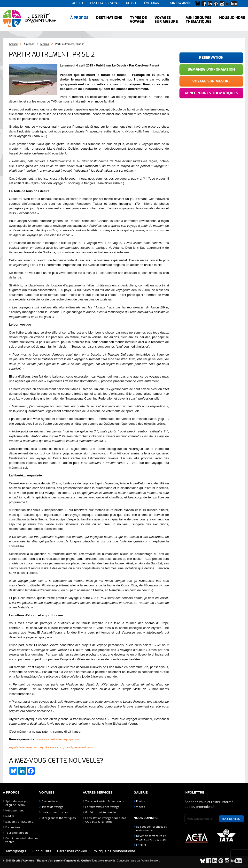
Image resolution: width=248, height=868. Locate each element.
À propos (79, 19)
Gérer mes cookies (72, 851)
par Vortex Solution (148, 861)
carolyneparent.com (79, 747)
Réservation (211, 58)
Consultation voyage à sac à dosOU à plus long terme (106, 820)
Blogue (132, 3)
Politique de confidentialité (114, 851)
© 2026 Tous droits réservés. (60, 861)
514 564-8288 (180, 3)
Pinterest (217, 4)
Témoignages (152, 3)
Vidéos (140, 807)
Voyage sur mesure (211, 81)
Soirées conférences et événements (151, 829)
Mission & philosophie (19, 822)
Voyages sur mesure (166, 19)
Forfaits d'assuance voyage (102, 807)
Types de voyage (138, 19)
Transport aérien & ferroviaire (105, 801)
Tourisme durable (17, 833)
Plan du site (42, 851)
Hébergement (15, 811)
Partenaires (13, 827)
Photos (140, 801)
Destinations (109, 19)
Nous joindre (232, 19)
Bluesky (199, 4)
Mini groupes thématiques (198, 19)
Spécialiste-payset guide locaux (16, 803)
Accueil (78, 3)
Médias (45, 44)
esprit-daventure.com (24, 747)
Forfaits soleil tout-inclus (101, 813)
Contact (141, 845)
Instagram (223, 4)
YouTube (232, 4)
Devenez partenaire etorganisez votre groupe (151, 838)
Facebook (205, 4)
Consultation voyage (105, 3)
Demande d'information (211, 69)
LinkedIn (211, 4)
